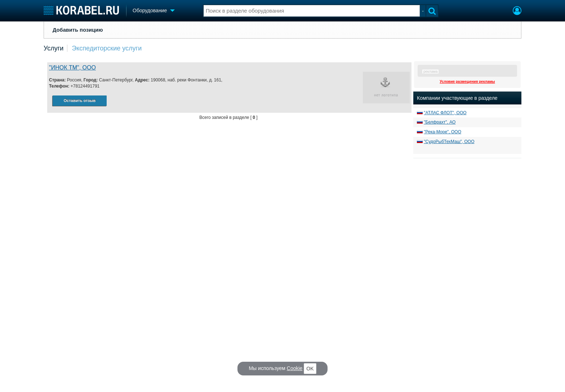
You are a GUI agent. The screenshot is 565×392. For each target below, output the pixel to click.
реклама (430, 72)
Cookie (295, 368)
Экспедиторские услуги (107, 48)
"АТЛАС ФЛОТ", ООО (445, 113)
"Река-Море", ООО (442, 132)
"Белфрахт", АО (440, 122)
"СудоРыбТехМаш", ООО (449, 142)
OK (310, 369)
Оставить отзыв (80, 101)
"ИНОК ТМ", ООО (72, 68)
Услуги (54, 48)
